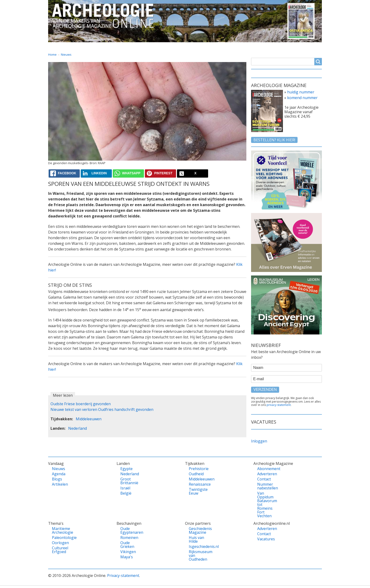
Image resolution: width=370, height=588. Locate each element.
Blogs (57, 479)
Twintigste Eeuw (197, 491)
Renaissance (197, 484)
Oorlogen (60, 543)
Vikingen (128, 552)
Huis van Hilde (196, 539)
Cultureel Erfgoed (60, 550)
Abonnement (265, 469)
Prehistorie (197, 469)
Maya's (127, 557)
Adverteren (265, 474)
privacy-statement (279, 405)
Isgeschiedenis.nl (197, 546)
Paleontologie (60, 538)
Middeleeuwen (89, 419)
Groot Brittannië (128, 481)
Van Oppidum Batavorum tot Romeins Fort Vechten (265, 505)
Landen (127, 46)
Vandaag (92, 46)
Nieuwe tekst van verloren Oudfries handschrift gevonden (102, 409)
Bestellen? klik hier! (274, 140)
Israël (125, 488)
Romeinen (128, 538)
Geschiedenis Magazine (197, 530)
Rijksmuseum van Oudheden (197, 555)
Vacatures (308, 46)
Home (58, 46)
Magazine (236, 46)
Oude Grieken (127, 545)
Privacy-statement (123, 575)
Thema (160, 46)
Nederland (78, 428)
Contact (272, 46)
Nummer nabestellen (265, 486)
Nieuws (66, 54)
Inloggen (259, 441)
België (126, 493)
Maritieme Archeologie (60, 530)
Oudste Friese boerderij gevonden (81, 404)
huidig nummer (301, 92)
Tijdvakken (197, 46)
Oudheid (196, 474)
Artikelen (60, 484)
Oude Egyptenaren (128, 530)
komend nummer (302, 98)
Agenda (59, 474)
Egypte (126, 469)
